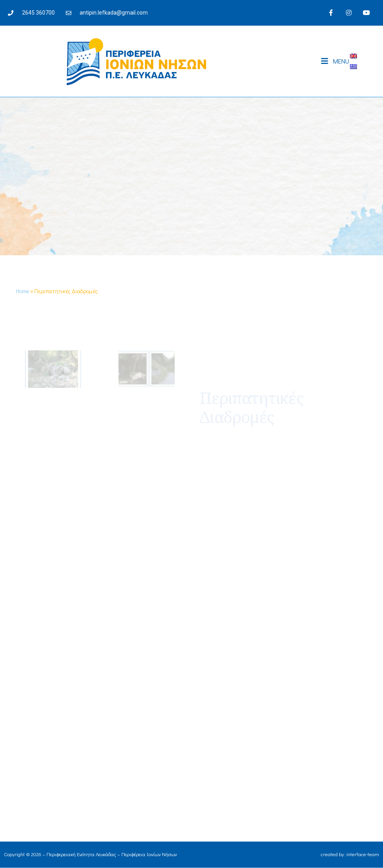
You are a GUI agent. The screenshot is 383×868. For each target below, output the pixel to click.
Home (22, 291)
